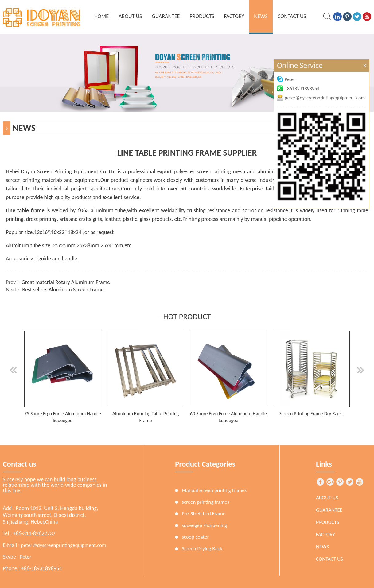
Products (202, 16)
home (101, 16)
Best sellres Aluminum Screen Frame (63, 290)
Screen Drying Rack (202, 549)
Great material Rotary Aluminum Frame (66, 282)
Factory (234, 16)
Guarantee (166, 16)
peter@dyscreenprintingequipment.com (64, 545)
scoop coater (195, 537)
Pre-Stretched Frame (204, 514)
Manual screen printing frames (214, 490)
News (261, 16)
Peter (26, 557)
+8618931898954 (298, 88)
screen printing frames (206, 502)
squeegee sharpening (204, 525)
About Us (130, 16)
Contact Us (292, 16)
